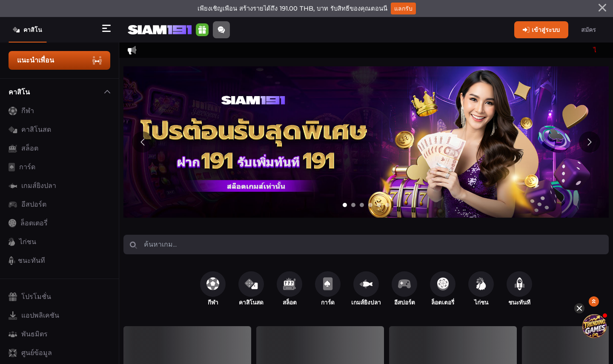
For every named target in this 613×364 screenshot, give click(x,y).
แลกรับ (403, 9)
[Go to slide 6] (387, 205)
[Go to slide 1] (345, 205)
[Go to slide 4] (370, 205)
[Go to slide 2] (353, 205)
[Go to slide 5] (379, 205)
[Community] (221, 30)
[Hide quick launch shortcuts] (580, 272)
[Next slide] (590, 142)
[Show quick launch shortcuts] (594, 266)
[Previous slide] (143, 142)
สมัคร (589, 30)
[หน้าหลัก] (160, 30)
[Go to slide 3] (362, 205)
